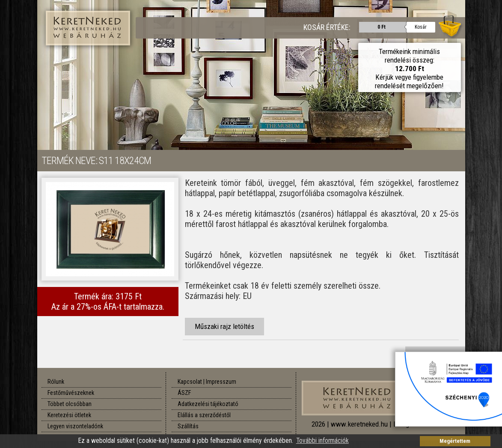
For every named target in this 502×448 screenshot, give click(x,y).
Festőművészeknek (71, 393)
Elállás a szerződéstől (204, 415)
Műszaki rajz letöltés (224, 326)
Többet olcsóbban (70, 404)
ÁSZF (184, 393)
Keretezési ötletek (69, 415)
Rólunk (56, 382)
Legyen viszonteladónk (75, 426)
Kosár (421, 27)
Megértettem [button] (455, 441)
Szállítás (188, 426)
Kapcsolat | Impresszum (207, 382)
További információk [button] (322, 441)
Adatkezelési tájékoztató (208, 404)
